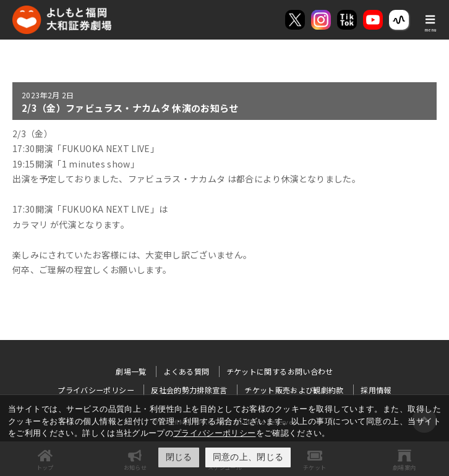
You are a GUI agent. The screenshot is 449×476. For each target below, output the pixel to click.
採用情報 (376, 390)
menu (430, 30)
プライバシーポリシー (215, 433)
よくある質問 (186, 371)
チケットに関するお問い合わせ (280, 371)
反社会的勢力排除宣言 (189, 390)
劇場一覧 (131, 371)
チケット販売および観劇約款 (294, 390)
